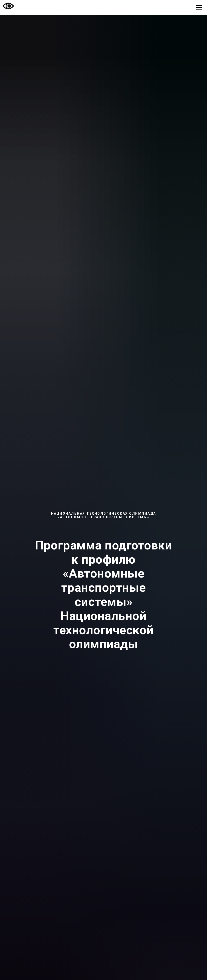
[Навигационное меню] (199, 7)
